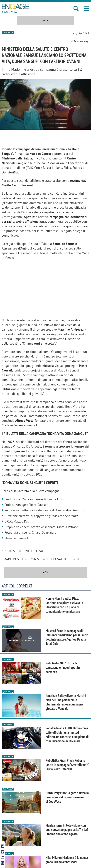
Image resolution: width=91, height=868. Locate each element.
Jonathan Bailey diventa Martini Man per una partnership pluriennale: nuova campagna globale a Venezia (66, 702)
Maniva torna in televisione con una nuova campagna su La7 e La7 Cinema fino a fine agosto (67, 830)
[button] (87, 9)
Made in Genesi (15, 559)
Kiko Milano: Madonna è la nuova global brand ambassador (67, 860)
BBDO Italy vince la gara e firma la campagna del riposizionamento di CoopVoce (67, 797)
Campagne (8, 33)
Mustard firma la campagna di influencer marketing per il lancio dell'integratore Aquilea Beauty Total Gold (67, 637)
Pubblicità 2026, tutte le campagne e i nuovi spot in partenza (63, 667)
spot (76, 559)
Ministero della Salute (50, 559)
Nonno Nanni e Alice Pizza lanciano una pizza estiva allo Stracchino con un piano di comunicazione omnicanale (64, 605)
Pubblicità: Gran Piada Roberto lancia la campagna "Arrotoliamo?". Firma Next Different (67, 765)
